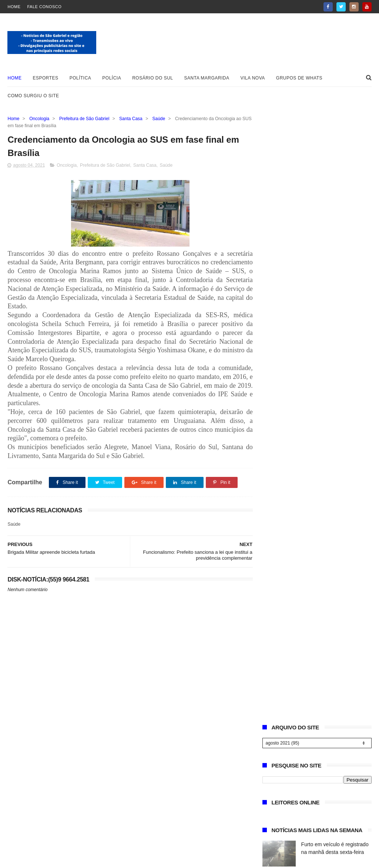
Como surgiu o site (33, 96)
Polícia (112, 78)
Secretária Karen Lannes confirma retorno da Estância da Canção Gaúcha (334, 472)
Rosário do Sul (152, 78)
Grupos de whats (299, 78)
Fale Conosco (44, 7)
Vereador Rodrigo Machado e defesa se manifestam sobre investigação (335, 325)
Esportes (45, 78)
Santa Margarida (207, 78)
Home (14, 7)
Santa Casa (131, 119)
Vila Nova (253, 78)
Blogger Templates (31, 859)
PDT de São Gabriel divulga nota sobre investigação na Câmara (333, 358)
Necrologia (314, 384)
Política (81, 78)
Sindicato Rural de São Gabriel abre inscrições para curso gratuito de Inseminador (336, 291)
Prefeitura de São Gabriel (84, 119)
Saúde (159, 119)
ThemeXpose (98, 859)
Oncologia (39, 119)
